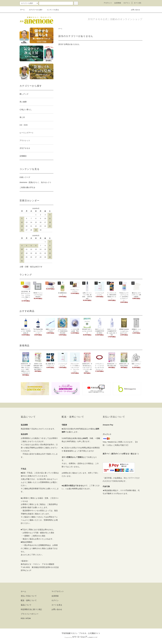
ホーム (22, 10)
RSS (23, 618)
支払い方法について (29, 596)
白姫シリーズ (25, 177)
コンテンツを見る (51, 10)
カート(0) (138, 3)
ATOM (28, 618)
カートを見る (57, 605)
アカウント (108, 3)
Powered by (81, 637)
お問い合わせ (134, 10)
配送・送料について (29, 600)
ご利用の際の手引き (27, 187)
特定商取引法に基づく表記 (31, 609)
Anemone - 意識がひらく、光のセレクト (35, 182)
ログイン (127, 3)
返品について (26, 605)
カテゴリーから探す (34, 10)
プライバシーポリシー (30, 614)
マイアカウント (58, 591)
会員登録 (118, 3)
